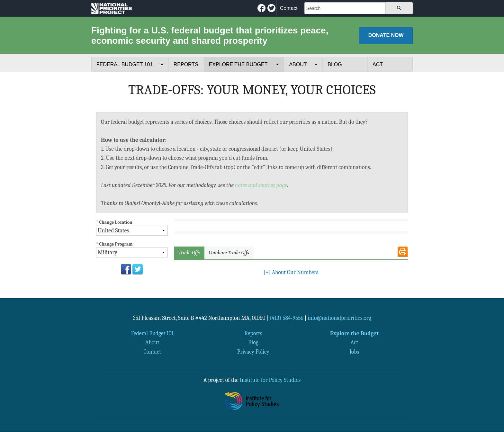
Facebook (126, 269)
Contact (289, 8)
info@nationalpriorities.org (339, 318)
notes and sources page (261, 185)
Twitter (138, 269)
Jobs (354, 352)
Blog (335, 64)
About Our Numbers (291, 272)
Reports (186, 64)
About (298, 64)
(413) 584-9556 (287, 318)
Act (378, 64)
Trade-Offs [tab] (189, 253)
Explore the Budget (238, 64)
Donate (386, 35)
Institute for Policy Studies (270, 380)
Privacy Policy (253, 352)
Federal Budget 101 (125, 64)
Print (403, 252)
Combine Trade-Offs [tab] (229, 253)
